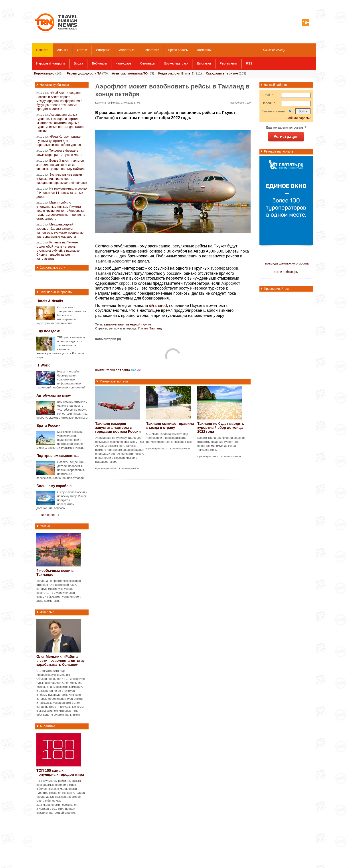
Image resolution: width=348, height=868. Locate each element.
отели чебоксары (286, 272)
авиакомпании (138, 113)
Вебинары (99, 63)
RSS (249, 63)
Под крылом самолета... (58, 456)
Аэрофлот (166, 113)
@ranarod (158, 306)
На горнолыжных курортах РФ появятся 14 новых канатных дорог (62, 193)
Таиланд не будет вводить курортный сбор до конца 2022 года (221, 428)
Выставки (204, 63)
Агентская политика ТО (130, 73)
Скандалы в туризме (222, 73)
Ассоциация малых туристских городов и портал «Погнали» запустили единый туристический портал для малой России (60, 123)
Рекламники (228, 63)
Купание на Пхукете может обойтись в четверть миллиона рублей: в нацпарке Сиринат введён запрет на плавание (58, 250)
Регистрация (286, 137)
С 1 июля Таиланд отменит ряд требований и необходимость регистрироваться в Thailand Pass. (169, 438)
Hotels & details (50, 301)
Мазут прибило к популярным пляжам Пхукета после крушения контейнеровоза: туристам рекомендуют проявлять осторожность (61, 211)
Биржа (79, 63)
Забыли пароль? (299, 118)
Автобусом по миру (54, 395)
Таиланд (105, 118)
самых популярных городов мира (60, 773)
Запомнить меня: (274, 111)
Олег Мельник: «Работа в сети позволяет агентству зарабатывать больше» (60, 661)
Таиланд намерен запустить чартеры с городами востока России (118, 428)
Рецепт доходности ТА (84, 73)
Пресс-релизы (178, 50)
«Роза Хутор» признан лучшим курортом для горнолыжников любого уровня (59, 141)
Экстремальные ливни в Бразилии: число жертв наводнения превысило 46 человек (62, 179)
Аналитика (127, 50)
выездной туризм (139, 324)
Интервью (103, 50)
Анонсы (63, 50)
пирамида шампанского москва (286, 263)
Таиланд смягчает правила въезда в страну (170, 426)
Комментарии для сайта (118, 370)
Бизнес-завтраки (176, 63)
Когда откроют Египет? (176, 73)
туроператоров (224, 268)
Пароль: (269, 103)
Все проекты (50, 515)
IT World (43, 365)
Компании (204, 50)
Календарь (124, 63)
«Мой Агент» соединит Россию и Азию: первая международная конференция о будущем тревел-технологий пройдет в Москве (60, 101)
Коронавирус (44, 73)
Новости (42, 50)
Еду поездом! (48, 331)
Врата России (48, 426)
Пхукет (143, 328)
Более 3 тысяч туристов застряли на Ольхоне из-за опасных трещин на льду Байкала (61, 165)
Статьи (82, 50)
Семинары (148, 63)
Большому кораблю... (55, 486)
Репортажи (151, 50)
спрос (124, 283)
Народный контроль (51, 63)
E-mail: (268, 95)
